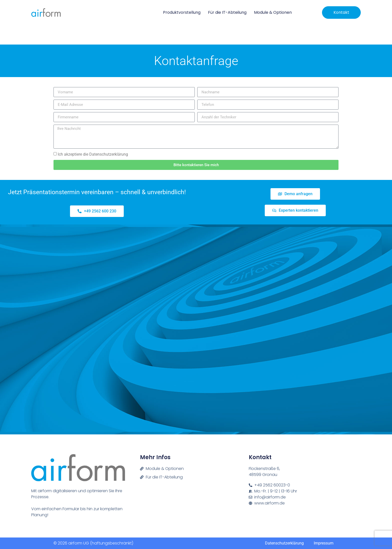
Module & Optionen (273, 12)
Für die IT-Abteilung (227, 12)
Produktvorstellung (182, 12)
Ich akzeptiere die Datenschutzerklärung (93, 154)
